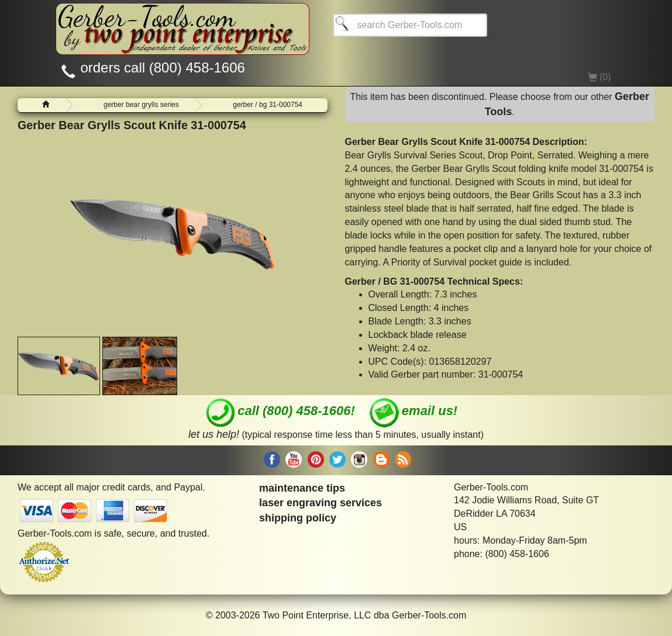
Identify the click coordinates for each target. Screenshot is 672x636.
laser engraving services (321, 503)
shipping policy (298, 518)
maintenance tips (302, 488)
